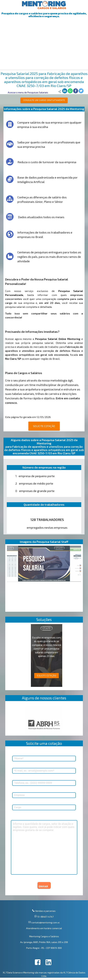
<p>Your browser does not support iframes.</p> (44, 719)
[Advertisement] (44, 46)
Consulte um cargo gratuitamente (44, 100)
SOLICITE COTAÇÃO (44, 426)
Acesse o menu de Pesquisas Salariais (28, 92)
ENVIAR (43, 887)
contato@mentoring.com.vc (45, 922)
